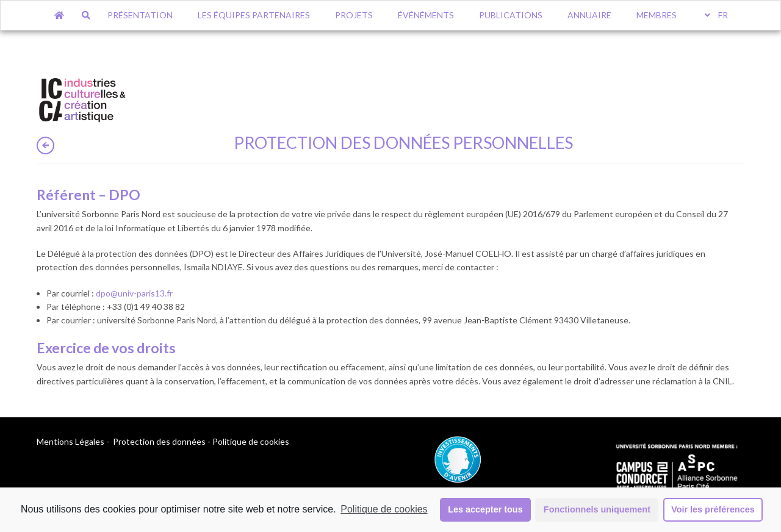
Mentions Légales (70, 441)
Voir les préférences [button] (713, 509)
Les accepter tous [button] (485, 509)
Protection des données (159, 441)
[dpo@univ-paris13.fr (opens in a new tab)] (134, 293)
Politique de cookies (384, 509)
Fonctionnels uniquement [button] (597, 509)
